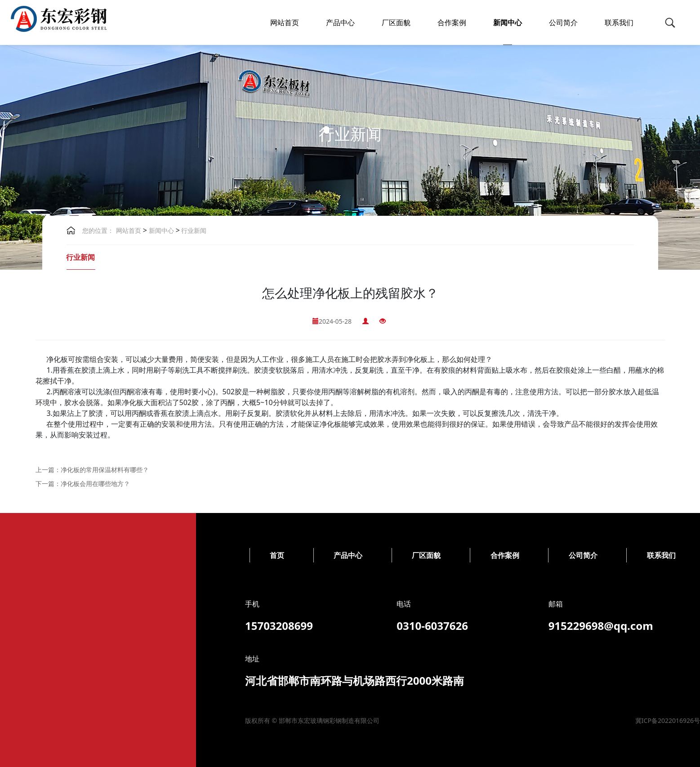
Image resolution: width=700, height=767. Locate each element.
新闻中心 (508, 22)
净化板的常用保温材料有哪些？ (105, 470)
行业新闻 (193, 230)
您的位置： (98, 230)
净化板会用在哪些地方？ (95, 484)
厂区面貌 (396, 22)
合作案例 (452, 22)
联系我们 (619, 22)
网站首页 (285, 22)
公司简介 (563, 22)
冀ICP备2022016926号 (303, 720)
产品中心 (340, 22)
